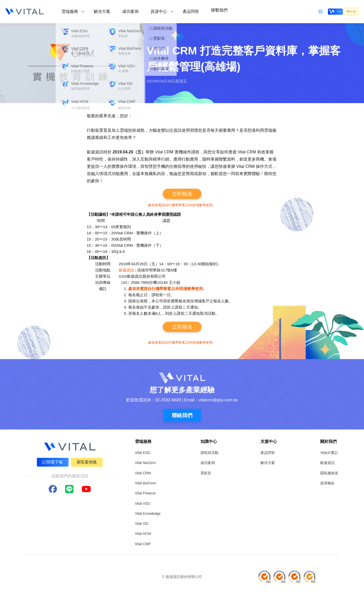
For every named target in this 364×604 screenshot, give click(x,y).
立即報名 (182, 194)
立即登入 (318, 11)
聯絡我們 (182, 415)
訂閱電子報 (52, 461)
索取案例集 (88, 461)
